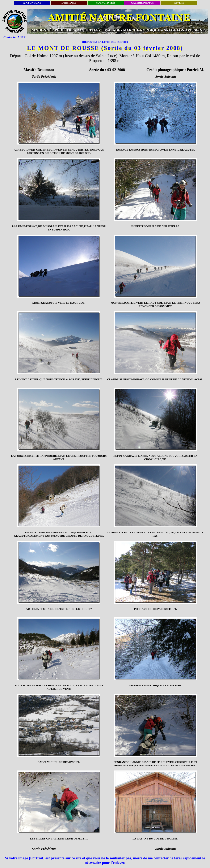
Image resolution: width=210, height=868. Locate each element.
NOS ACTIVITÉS (106, 3)
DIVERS (179, 3)
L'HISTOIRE (69, 3)
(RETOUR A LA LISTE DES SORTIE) (105, 42)
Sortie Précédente (44, 76)
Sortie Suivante (166, 76)
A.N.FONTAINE (32, 3)
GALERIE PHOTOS (142, 3)
